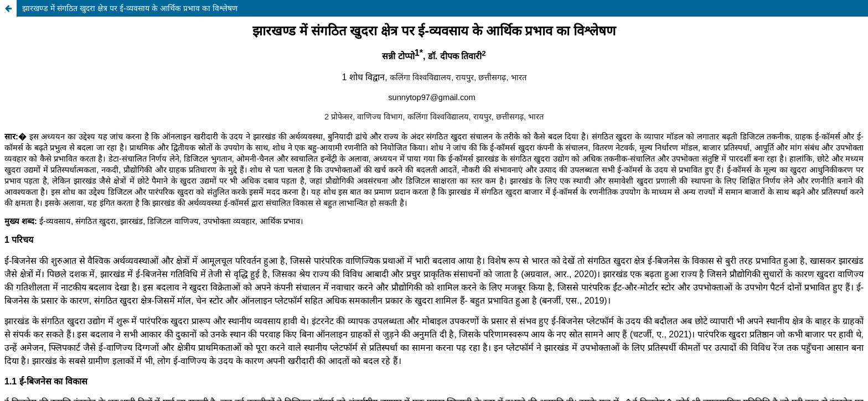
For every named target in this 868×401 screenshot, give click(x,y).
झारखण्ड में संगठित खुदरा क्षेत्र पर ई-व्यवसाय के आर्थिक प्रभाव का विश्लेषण (130, 8)
